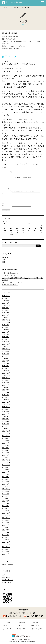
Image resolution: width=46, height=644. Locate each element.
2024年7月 (6, 308)
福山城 (18, 177)
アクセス (20, 626)
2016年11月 (6, 515)
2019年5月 (6, 448)
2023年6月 (6, 332)
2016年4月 (6, 532)
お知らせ (5, 257)
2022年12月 (6, 344)
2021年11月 (6, 375)
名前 (3, 203)
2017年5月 (6, 501)
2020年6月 (6, 417)
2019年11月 (6, 433)
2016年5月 (6, 530)
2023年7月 (6, 330)
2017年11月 (6, 489)
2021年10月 (6, 378)
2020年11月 (6, 404)
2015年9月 (6, 549)
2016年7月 (6, 525)
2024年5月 (6, 310)
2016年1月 (6, 540)
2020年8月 (6, 412)
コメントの (8, 580)
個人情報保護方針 (37, 629)
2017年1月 (6, 511)
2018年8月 (6, 470)
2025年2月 (6, 301)
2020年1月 (6, 429)
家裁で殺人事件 (27, 177)
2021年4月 (6, 392)
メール (4, 206)
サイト (3, 208)
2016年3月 (6, 535)
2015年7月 (6, 554)
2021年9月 (6, 380)
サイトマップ (7, 629)
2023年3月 (6, 337)
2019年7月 (6, 443)
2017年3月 (6, 506)
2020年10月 (6, 407)
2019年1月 (6, 458)
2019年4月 (6, 450)
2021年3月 (6, 395)
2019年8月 (6, 441)
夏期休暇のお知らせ (9, 39)
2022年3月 (6, 366)
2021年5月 (6, 390)
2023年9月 (6, 325)
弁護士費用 (35, 623)
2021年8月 (6, 383)
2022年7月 (6, 356)
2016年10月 (6, 518)
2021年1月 (6, 400)
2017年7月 (6, 496)
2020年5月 (6, 419)
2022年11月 (6, 347)
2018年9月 (6, 467)
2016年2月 (6, 537)
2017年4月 (6, 503)
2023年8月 (6, 327)
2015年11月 (6, 544)
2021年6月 (6, 388)
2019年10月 (6, 436)
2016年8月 (6, 523)
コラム (4, 260)
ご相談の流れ (21, 623)
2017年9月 (6, 491)
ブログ (16, 8)
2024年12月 (6, 305)
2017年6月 (6, 499)
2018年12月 (6, 460)
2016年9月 (6, 520)
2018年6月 (6, 474)
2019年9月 (6, 438)
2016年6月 (6, 528)
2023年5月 (6, 334)
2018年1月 (6, 484)
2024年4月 (6, 313)
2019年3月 (6, 453)
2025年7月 (6, 298)
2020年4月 (6, 421)
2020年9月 (6, 409)
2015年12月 (6, 542)
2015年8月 (6, 552)
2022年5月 (6, 361)
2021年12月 (6, 373)
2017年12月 (6, 487)
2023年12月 (6, 320)
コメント (4, 193)
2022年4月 (6, 363)
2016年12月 (6, 513)
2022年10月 (6, 349)
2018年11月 (6, 462)
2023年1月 (6, 342)
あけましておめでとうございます (14, 46)
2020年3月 (6, 424)
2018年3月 (6, 479)
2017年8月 (6, 494)
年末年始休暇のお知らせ (10, 36)
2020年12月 (6, 402)
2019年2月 (6, 455)
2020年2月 (6, 426)
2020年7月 (6, 414)
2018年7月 (6, 472)
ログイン (5, 575)
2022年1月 (6, 371)
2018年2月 (6, 482)
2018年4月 (6, 477)
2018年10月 (6, 465)
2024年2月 (6, 315)
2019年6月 (6, 445)
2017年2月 (6, 508)
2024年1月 (6, 318)
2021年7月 (6, 385)
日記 (11, 172)
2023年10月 (6, 322)
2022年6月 (6, 359)
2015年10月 (6, 547)
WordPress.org (7, 582)
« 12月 (11, 235)
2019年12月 (6, 431)
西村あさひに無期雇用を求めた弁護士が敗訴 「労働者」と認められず (22, 279)
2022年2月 (6, 368)
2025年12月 (6, 296)
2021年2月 (6, 397)
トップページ (6, 8)
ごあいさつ (6, 623)
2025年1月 (6, 303)
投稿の (6, 577)
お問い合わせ (35, 626)
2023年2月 (6, 339)
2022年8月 (6, 354)
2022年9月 (6, 351)
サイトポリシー (22, 629)
